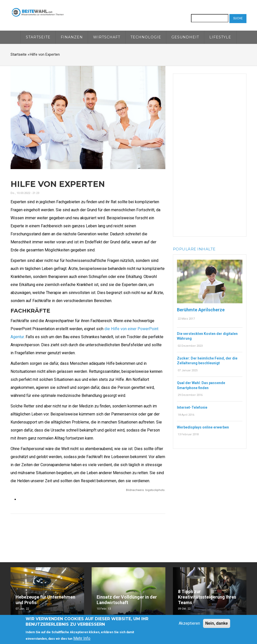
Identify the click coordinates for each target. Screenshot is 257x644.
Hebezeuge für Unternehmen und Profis (45, 600)
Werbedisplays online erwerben (203, 427)
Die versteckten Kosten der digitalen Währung (207, 336)
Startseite (38, 37)
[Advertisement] (210, 154)
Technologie (146, 37)
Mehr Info (82, 639)
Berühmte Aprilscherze (201, 310)
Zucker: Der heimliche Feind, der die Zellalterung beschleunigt (207, 361)
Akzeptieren (189, 624)
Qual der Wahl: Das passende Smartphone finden (201, 385)
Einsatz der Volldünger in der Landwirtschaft (127, 600)
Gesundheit (185, 37)
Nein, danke (217, 624)
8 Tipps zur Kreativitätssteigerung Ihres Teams (207, 597)
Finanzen (72, 37)
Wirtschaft (107, 37)
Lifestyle (220, 37)
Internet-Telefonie (192, 407)
